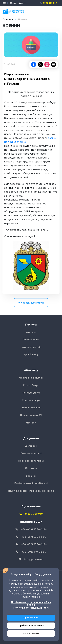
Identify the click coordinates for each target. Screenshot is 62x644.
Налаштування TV (31, 415)
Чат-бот (31, 423)
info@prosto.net (31, 559)
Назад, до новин (31, 303)
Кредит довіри (31, 400)
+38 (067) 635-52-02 (31, 537)
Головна (8, 20)
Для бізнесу (31, 354)
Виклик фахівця (31, 408)
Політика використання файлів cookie (31, 491)
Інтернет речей (31, 347)
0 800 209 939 (50, 3)
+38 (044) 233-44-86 (31, 529)
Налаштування (31, 633)
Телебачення (31, 339)
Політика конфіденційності (31, 483)
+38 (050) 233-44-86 (31, 544)
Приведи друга (31, 393)
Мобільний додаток (31, 378)
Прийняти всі (31, 618)
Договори (31, 446)
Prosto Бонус (31, 385)
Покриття (31, 468)
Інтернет (31, 332)
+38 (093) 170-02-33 (31, 552)
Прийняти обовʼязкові (31, 626)
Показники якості (31, 453)
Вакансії (31, 476)
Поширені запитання (31, 461)
